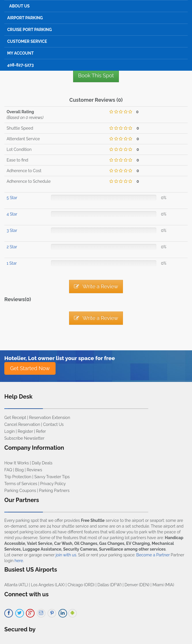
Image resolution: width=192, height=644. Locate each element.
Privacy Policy (53, 484)
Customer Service (27, 41)
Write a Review (96, 286)
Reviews (34, 470)
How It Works (17, 463)
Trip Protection (18, 477)
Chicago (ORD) (81, 585)
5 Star (12, 198)
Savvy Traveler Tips (52, 477)
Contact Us (53, 424)
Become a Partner (153, 555)
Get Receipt (15, 418)
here (19, 561)
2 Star (12, 247)
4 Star (12, 214)
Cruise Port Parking (30, 30)
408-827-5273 (20, 65)
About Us (19, 6)
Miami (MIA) (163, 585)
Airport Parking (25, 18)
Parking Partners (54, 491)
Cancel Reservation (22, 424)
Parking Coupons (20, 491)
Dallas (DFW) (110, 585)
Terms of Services (21, 484)
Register (25, 431)
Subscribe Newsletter (24, 438)
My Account (20, 53)
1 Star (12, 263)
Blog (19, 470)
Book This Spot (96, 75)
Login (9, 431)
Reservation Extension (50, 418)
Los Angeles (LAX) (48, 585)
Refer (41, 431)
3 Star (12, 230)
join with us (66, 555)
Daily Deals (42, 463)
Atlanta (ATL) (16, 585)
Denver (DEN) (137, 585)
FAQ (8, 470)
